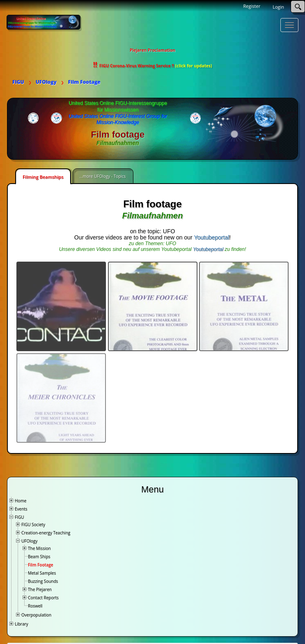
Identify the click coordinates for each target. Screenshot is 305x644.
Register (252, 6)
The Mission (39, 548)
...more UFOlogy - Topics (103, 176)
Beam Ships (39, 557)
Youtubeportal (211, 237)
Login (278, 7)
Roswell (35, 606)
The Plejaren (40, 589)
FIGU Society (33, 524)
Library (22, 624)
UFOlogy (29, 541)
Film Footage (41, 565)
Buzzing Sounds (43, 581)
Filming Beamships (43, 177)
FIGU (19, 517)
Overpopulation (36, 615)
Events (21, 509)
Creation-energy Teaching (46, 533)
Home (21, 501)
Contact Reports (43, 598)
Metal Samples (42, 573)
